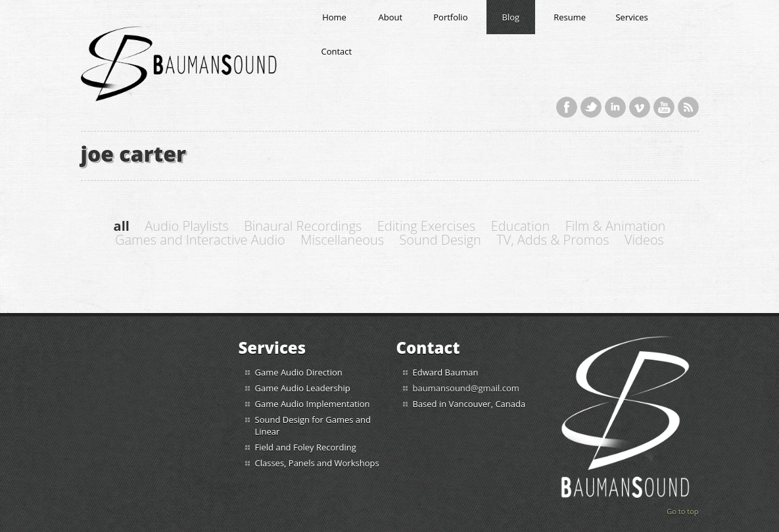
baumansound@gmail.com (466, 388)
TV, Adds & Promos (553, 240)
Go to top (682, 511)
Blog (511, 17)
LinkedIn (615, 107)
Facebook (567, 107)
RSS (688, 107)
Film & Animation (616, 226)
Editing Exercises (426, 226)
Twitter (591, 107)
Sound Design (440, 240)
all (122, 226)
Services (631, 17)
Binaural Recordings (303, 226)
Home (334, 17)
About (391, 17)
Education (521, 226)
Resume (570, 17)
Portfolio (450, 17)
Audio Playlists (187, 226)
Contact (337, 51)
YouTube (664, 107)
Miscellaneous (342, 240)
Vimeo (640, 107)
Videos (644, 240)
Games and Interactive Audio (200, 240)
